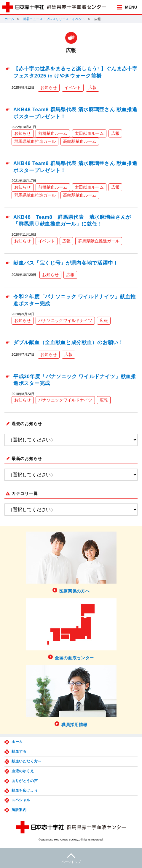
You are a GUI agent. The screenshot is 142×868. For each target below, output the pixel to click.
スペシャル (21, 800)
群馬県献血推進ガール (35, 141)
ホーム (9, 19)
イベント (73, 88)
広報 (92, 88)
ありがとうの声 (25, 781)
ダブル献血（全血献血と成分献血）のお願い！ (68, 342)
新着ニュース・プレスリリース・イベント (54, 19)
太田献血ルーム (89, 133)
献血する (19, 752)
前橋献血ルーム (53, 133)
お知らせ (49, 88)
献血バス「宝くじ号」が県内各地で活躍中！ (66, 263)
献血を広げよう (25, 791)
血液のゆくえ (23, 771)
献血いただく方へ (27, 761)
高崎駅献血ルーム (80, 141)
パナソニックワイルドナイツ (65, 320)
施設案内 (19, 810)
